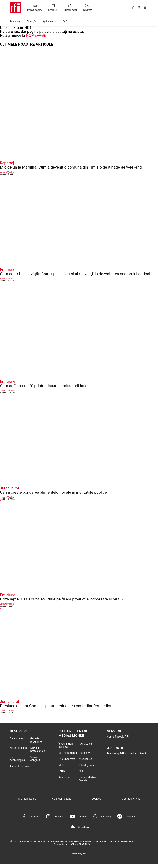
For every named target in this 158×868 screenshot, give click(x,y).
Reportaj (7, 163)
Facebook (35, 817)
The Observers (67, 760)
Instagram (59, 817)
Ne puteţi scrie (18, 748)
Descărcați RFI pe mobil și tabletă (126, 754)
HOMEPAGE (36, 35)
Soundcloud (84, 828)
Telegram (130, 817)
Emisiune (8, 270)
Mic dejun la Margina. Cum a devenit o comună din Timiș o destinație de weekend (71, 167)
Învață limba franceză (65, 746)
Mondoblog (86, 760)
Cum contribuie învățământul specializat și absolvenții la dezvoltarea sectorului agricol (75, 274)
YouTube (83, 817)
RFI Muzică (85, 744)
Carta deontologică (17, 759)
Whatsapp (106, 817)
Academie (64, 778)
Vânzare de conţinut (37, 759)
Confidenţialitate (62, 799)
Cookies (96, 799)
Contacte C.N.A (131, 799)
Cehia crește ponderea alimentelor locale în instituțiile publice (53, 492)
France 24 (85, 754)
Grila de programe (36, 740)
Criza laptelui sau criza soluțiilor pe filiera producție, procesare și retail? (62, 599)
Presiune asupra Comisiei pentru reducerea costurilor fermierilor (56, 706)
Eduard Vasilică (7, 172)
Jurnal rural (9, 488)
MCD (61, 766)
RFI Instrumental (68, 754)
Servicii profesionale (37, 750)
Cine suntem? (18, 739)
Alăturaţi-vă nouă (20, 767)
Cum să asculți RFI (118, 737)
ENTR (62, 772)
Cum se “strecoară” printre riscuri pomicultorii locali (45, 386)
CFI (81, 772)
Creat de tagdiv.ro (79, 854)
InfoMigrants (86, 766)
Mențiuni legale (27, 799)
